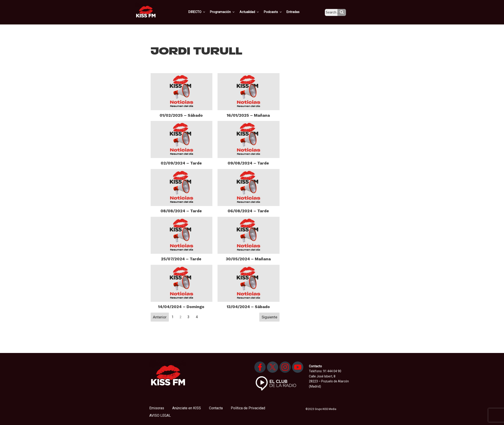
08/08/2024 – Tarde (181, 211)
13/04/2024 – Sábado (248, 307)
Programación (229, 12)
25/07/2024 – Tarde (181, 259)
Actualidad (255, 12)
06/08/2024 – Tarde (248, 211)
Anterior (160, 317)
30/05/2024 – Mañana (248, 259)
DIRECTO (204, 12)
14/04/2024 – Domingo (181, 307)
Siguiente (269, 317)
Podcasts (277, 12)
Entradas (297, 12)
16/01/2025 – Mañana (248, 115)
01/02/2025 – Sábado (181, 115)
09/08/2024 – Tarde (248, 163)
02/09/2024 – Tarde (181, 163)
